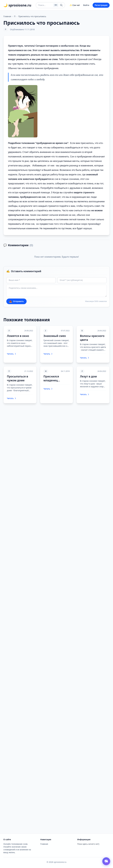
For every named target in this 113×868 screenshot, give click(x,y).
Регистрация (101, 5)
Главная (7, 16)
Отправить (16, 301)
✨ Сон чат (75, 5)
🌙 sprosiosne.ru (17, 5)
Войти (86, 5)
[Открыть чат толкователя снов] (106, 861)
